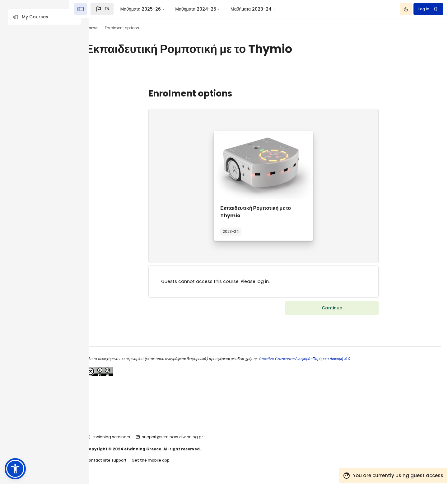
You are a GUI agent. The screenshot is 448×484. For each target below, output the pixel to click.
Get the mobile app (179, 462)
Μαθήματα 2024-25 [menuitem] (215, 9)
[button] (44, 17)
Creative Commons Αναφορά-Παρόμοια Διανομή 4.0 (331, 360)
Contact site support (134, 462)
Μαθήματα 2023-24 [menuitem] (270, 9)
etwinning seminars (139, 438)
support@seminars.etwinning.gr (200, 438)
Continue (337, 309)
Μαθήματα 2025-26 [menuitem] (160, 9)
